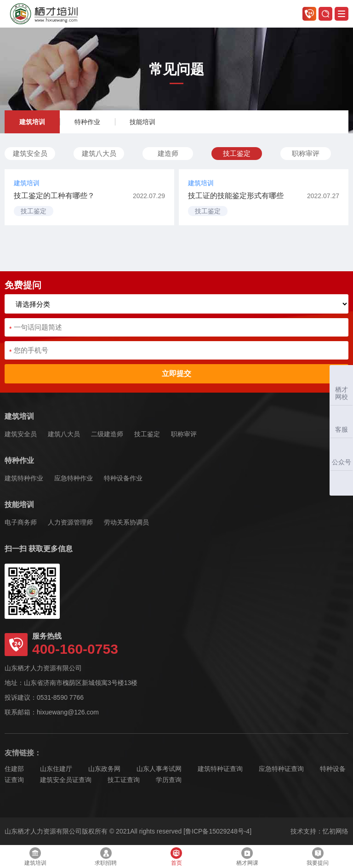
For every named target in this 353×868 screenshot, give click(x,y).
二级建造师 (107, 434)
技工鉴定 (237, 153)
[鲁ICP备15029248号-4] (217, 831)
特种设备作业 (123, 478)
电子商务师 (21, 522)
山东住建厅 (56, 769)
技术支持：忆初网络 (319, 831)
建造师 (168, 153)
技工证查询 (124, 780)
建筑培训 (32, 122)
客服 (339, 421)
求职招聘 (106, 857)
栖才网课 (247, 857)
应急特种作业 (74, 478)
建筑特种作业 (24, 478)
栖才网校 (342, 385)
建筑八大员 (99, 153)
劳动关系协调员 (126, 522)
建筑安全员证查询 (66, 780)
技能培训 (142, 122)
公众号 (340, 454)
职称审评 (306, 153)
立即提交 (176, 374)
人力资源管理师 (70, 522)
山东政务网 (104, 769)
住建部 (14, 769)
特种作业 (87, 122)
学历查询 (169, 780)
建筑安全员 (30, 153)
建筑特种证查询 (220, 769)
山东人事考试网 (159, 769)
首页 (176, 857)
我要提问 (318, 857)
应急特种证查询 (281, 769)
